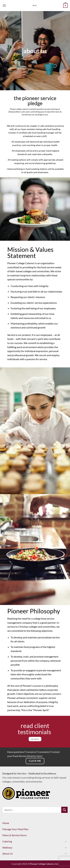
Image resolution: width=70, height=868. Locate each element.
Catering (7, 841)
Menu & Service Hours (15, 835)
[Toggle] (66, 841)
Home (6, 823)
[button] (4, 5)
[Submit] (64, 810)
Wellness (7, 847)
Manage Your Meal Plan (15, 829)
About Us (8, 854)
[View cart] (65, 6)
